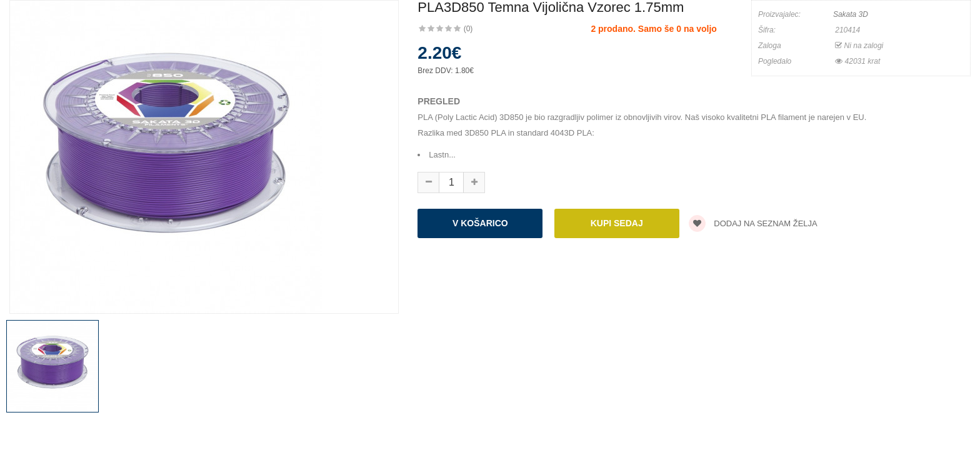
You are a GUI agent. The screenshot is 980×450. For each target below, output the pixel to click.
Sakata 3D (851, 14)
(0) (468, 29)
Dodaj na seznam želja (753, 223)
